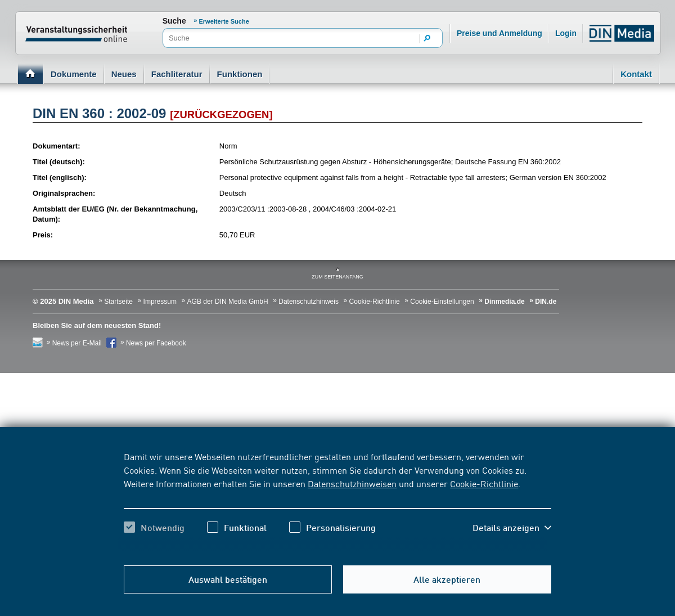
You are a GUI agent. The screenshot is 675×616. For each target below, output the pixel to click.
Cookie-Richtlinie (484, 483)
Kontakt (636, 74)
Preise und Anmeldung (499, 33)
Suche (174, 21)
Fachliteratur (177, 74)
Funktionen (240, 74)
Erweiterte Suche (224, 21)
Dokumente (74, 74)
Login (566, 33)
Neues (124, 74)
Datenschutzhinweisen (352, 483)
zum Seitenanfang (337, 277)
